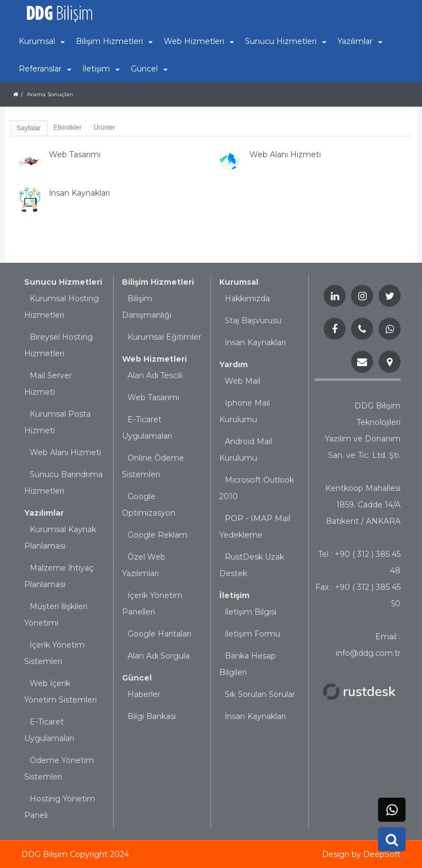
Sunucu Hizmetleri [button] (286, 41)
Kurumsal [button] (42, 41)
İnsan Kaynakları (255, 342)
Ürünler (104, 128)
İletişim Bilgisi (251, 612)
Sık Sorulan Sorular (260, 694)
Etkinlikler (67, 128)
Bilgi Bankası (152, 716)
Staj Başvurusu (253, 320)
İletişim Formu (252, 634)
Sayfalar (29, 128)
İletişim (234, 595)
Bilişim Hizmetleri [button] (114, 41)
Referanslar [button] (45, 69)
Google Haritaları (159, 634)
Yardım (234, 364)
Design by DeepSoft (361, 854)
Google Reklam (157, 535)
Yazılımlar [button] (360, 41)
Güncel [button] (149, 69)
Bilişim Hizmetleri (158, 282)
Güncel (137, 678)
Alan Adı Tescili (155, 375)
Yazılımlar (44, 513)
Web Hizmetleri (154, 359)
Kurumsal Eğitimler (164, 337)
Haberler (144, 694)
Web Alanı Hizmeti (65, 452)
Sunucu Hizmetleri (63, 282)
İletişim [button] (101, 69)
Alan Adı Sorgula (159, 656)
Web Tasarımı (153, 397)
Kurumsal (239, 282)
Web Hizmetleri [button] (199, 41)
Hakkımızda (247, 298)
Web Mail (243, 381)
